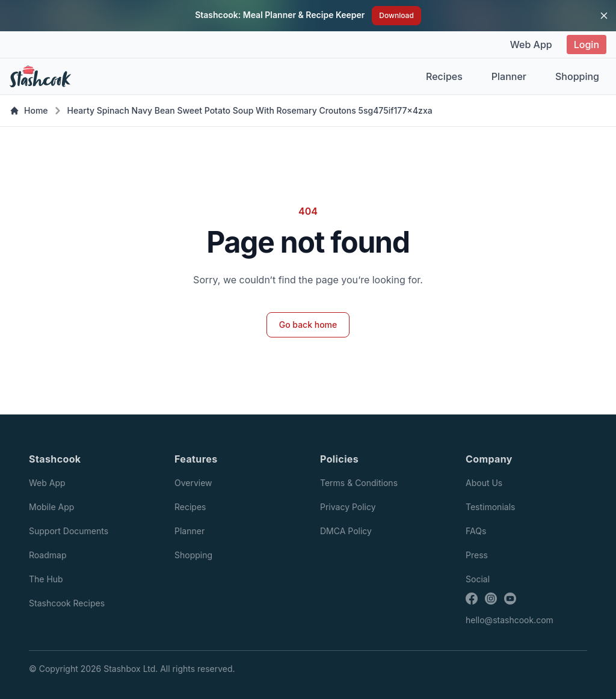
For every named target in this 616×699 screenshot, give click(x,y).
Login (587, 45)
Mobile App (51, 507)
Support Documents (69, 531)
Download (396, 15)
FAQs (476, 531)
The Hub (46, 579)
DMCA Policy (346, 531)
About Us (484, 483)
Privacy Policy (348, 507)
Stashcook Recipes (67, 603)
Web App (531, 45)
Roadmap (48, 555)
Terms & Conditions (359, 483)
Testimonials (490, 507)
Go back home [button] (308, 325)
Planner (509, 76)
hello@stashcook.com (510, 620)
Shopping (577, 76)
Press (477, 555)
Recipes (444, 76)
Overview (193, 483)
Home (29, 110)
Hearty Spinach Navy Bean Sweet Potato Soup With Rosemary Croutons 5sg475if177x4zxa (250, 110)
